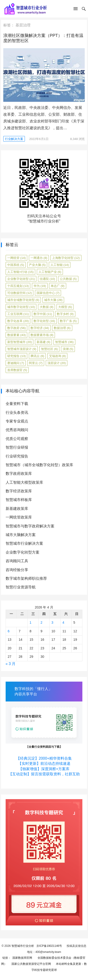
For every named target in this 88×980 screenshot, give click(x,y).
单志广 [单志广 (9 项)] (58, 286)
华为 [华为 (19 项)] (40, 286)
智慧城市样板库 (19, 500)
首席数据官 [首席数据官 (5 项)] (17, 370)
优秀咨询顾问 (17, 430)
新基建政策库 (17, 509)
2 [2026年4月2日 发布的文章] (42, 622)
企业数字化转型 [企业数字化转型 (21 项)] (21, 279)
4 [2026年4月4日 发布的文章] (63, 622)
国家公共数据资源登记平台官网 (31, 964)
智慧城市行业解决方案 (24, 543)
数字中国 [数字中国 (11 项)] (43, 314)
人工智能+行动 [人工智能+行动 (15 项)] (20, 272)
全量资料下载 (17, 404)
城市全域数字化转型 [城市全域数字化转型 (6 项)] (23, 300)
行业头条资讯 (17, 413)
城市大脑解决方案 (21, 535)
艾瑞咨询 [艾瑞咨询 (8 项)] (57, 356)
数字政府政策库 (19, 474)
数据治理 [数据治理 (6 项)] (62, 328)
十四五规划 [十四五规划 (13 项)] (18, 286)
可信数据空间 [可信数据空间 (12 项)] (20, 293)
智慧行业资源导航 (21, 587)
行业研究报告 (17, 456)
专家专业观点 (17, 421)
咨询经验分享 (17, 570)
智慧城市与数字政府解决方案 (30, 526)
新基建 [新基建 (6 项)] (44, 342)
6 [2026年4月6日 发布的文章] (9, 631)
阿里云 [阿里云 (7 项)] (36, 363)
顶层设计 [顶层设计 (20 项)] (57, 363)
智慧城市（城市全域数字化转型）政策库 (39, 465)
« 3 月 (11, 664)
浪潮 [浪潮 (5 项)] (68, 349)
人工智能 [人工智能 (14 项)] (60, 265)
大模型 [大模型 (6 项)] (65, 307)
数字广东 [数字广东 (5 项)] (68, 321)
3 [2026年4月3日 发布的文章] (52, 622)
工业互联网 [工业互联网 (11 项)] (18, 314)
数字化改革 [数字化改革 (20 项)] (18, 321)
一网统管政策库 (19, 517)
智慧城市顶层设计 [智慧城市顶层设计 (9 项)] (22, 349)
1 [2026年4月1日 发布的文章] (31, 622)
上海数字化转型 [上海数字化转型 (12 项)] (66, 258)
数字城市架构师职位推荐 (26, 578)
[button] (76, 10)
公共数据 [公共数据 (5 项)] (68, 279)
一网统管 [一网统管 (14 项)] (17, 258)
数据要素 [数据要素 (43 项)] (17, 335)
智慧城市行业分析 (23, 946)
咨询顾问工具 (17, 561)
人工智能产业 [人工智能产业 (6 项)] (50, 272)
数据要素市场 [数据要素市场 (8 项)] (42, 335)
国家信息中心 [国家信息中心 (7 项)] (48, 293)
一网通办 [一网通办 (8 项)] (39, 258)
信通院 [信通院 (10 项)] (47, 279)
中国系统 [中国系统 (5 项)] (16, 265)
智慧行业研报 (17, 447)
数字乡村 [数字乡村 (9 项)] (65, 314)
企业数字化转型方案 (23, 552)
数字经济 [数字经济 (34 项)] (40, 328)
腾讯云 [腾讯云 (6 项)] (37, 356)
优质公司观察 (17, 439)
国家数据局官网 (21, 958)
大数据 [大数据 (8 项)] (47, 307)
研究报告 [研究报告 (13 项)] (17, 356)
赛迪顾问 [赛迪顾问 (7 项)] (16, 363)
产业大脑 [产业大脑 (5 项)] (37, 265)
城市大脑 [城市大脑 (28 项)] (53, 300)
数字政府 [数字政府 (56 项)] (17, 328)
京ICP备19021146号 (49, 946)
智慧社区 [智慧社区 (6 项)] (50, 349)
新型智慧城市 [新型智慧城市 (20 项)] (20, 342)
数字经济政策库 (19, 491)
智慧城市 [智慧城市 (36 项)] (64, 342)
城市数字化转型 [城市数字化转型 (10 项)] (21, 307)
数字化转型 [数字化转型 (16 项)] (44, 321)
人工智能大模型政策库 (24, 482)
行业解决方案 (14, 139)
